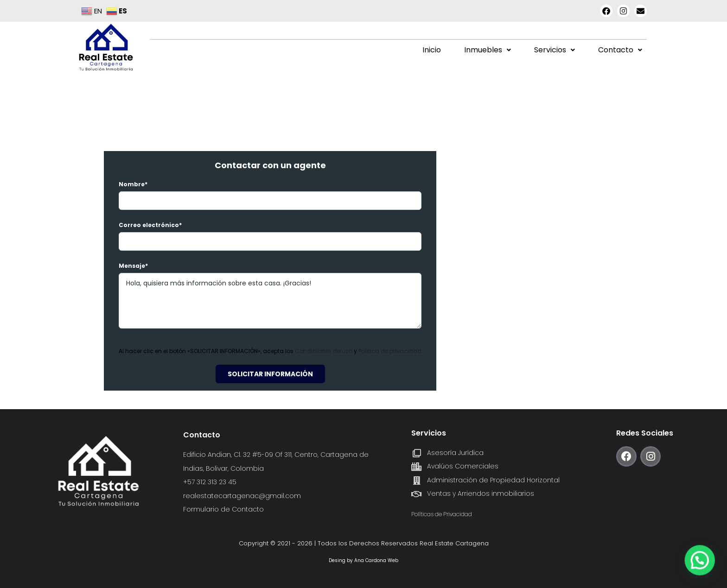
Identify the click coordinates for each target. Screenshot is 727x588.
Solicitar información (270, 374)
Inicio (432, 50)
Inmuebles (488, 50)
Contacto (620, 50)
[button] (488, 50)
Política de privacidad (390, 351)
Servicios (555, 50)
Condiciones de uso (324, 351)
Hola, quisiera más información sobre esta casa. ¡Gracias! (270, 301)
